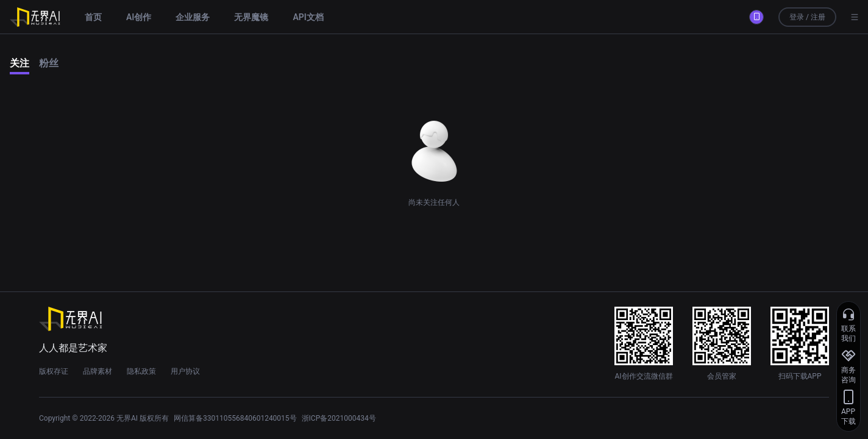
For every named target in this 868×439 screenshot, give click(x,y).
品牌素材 (98, 371)
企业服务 (193, 17)
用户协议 (185, 371)
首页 (93, 17)
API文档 (308, 17)
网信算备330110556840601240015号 (235, 418)
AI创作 (139, 17)
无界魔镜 (251, 17)
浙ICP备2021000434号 (339, 418)
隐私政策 (141, 371)
